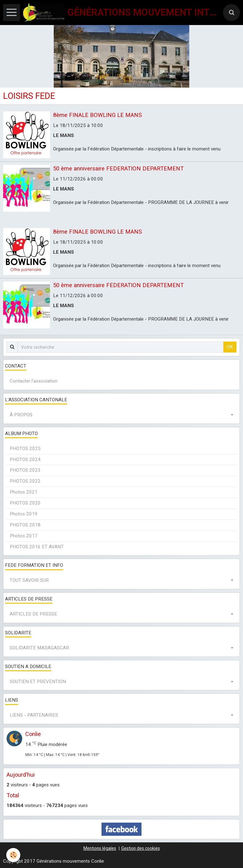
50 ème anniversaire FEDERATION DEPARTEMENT (118, 168)
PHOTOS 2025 (25, 449)
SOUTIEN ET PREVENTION (38, 682)
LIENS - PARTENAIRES (34, 715)
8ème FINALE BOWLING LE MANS (97, 115)
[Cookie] (13, 855)
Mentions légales (100, 848)
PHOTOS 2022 (25, 481)
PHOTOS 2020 (25, 503)
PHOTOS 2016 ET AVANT (37, 547)
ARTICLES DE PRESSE (33, 614)
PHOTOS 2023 (25, 470)
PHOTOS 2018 (25, 525)
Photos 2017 (24, 536)
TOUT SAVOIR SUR (29, 580)
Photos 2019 (24, 514)
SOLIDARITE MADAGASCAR (39, 648)
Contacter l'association (34, 381)
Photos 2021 (24, 492)
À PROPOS (21, 415)
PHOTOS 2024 (25, 459)
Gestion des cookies (141, 848)
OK (230, 347)
